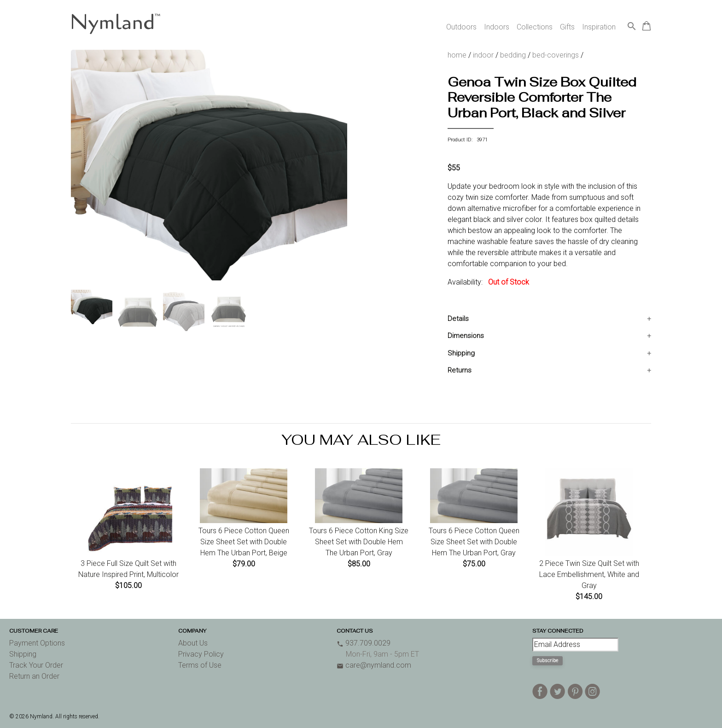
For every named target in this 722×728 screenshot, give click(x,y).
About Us (193, 643)
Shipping (461, 353)
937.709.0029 (364, 643)
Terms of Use (200, 665)
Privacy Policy (201, 654)
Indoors (497, 27)
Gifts (567, 27)
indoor (483, 55)
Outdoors (461, 27)
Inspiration (599, 27)
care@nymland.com (374, 665)
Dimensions (466, 336)
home (457, 55)
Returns (460, 370)
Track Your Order (36, 665)
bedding (513, 55)
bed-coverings (556, 55)
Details (458, 319)
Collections (535, 27)
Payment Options (37, 643)
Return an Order (34, 676)
